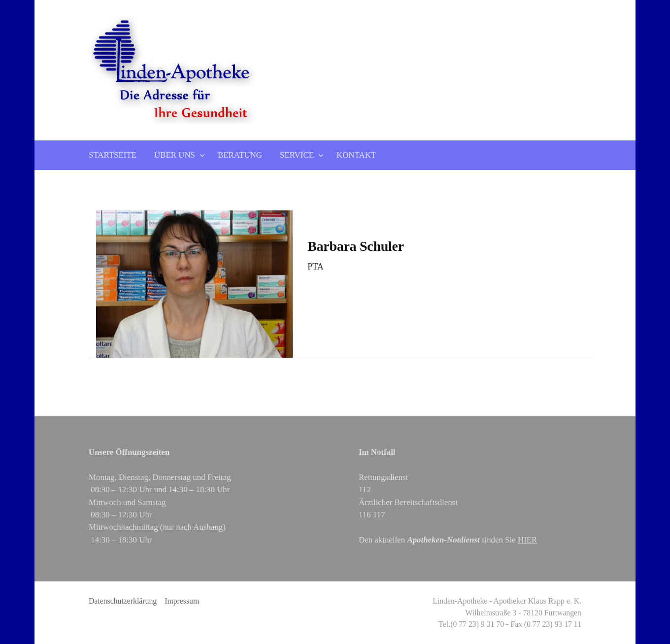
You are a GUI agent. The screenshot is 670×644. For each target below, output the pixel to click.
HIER (527, 540)
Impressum (182, 601)
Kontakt (356, 155)
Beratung (240, 155)
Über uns (175, 155)
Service (297, 155)
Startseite (113, 155)
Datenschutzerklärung (123, 601)
